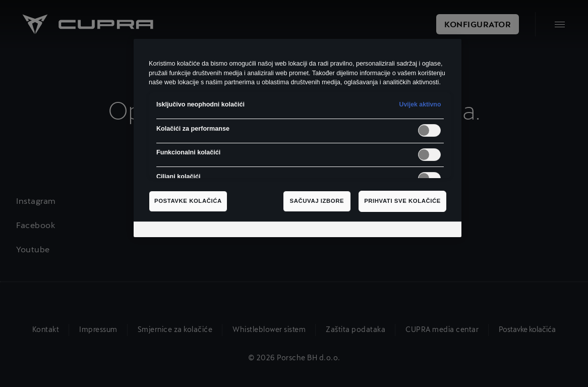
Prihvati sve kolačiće (402, 201)
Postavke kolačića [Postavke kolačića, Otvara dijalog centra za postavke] (188, 201)
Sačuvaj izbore (317, 201)
